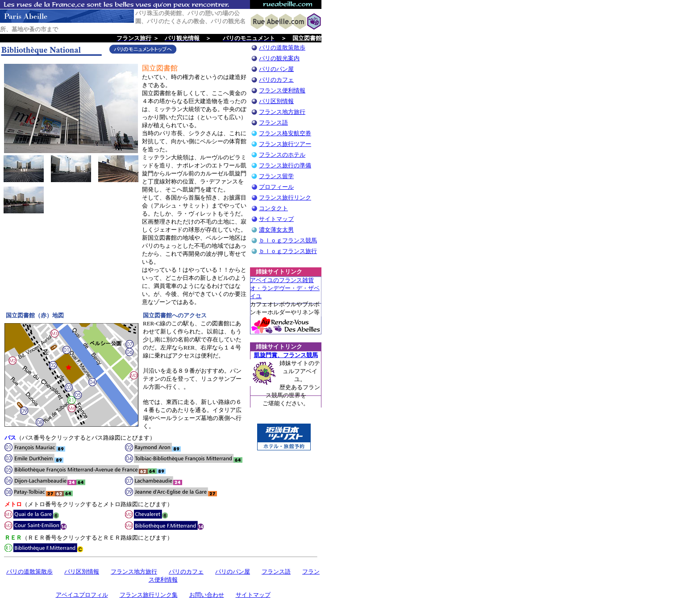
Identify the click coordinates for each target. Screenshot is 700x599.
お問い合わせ (207, 595)
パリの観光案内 (279, 58)
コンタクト (273, 208)
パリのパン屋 (276, 69)
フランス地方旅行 (282, 112)
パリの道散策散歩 (282, 48)
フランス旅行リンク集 (149, 595)
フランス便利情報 (282, 90)
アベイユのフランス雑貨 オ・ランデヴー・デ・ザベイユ (285, 288)
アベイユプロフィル (82, 595)
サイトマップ (276, 219)
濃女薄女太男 (276, 230)
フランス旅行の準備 (285, 165)
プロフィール (276, 187)
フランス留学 (276, 176)
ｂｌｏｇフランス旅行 (288, 251)
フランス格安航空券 (285, 133)
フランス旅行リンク (285, 198)
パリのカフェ (276, 80)
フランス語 (273, 123)
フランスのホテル (282, 155)
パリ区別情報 (276, 101)
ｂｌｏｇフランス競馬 (288, 240)
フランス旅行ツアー (285, 144)
